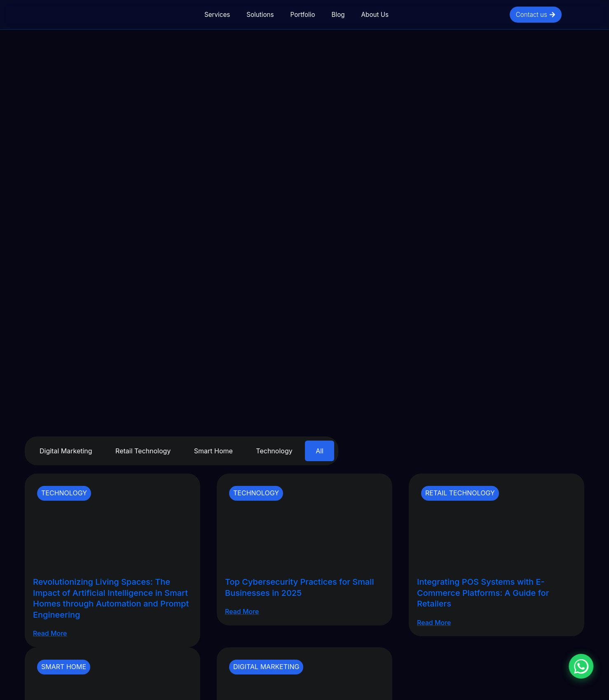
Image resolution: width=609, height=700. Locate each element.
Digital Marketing (66, 451)
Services (217, 15)
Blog (338, 15)
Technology (274, 451)
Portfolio (303, 15)
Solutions (260, 15)
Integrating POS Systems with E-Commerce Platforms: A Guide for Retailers (483, 593)
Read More (50, 633)
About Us (375, 15)
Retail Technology (143, 451)
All (320, 451)
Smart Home (213, 451)
